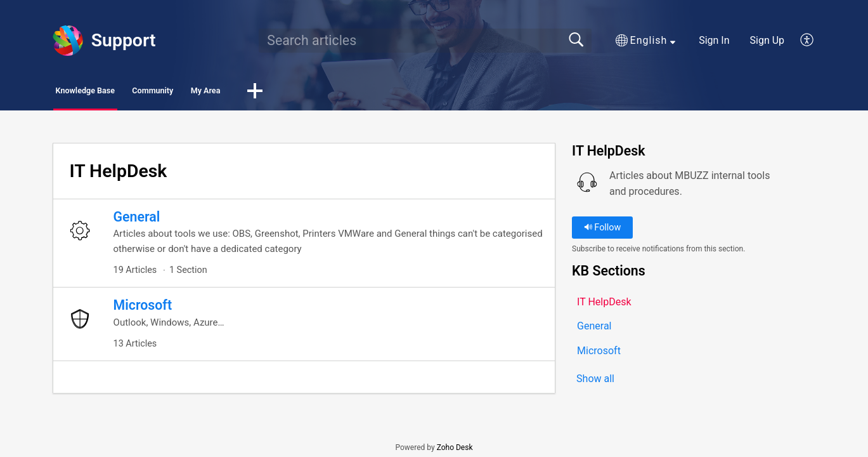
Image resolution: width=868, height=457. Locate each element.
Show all (595, 383)
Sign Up (768, 40)
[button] (645, 41)
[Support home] (68, 41)
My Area (310, 92)
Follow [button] (603, 231)
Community (221, 92)
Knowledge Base (113, 92)
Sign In (714, 40)
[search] (425, 41)
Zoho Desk (455, 452)
